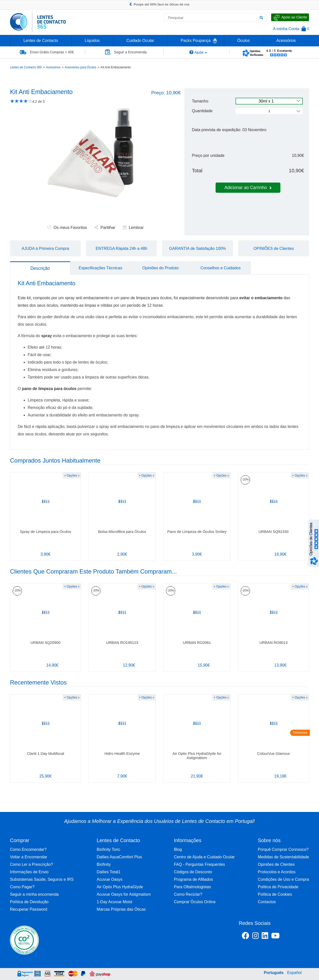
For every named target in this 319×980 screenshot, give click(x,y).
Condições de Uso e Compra (283, 879)
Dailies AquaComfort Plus (119, 857)
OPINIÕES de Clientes (274, 248)
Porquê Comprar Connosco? (283, 849)
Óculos (243, 41)
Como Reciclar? (188, 894)
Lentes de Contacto (41, 41)
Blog (178, 849)
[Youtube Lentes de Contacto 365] (288, 937)
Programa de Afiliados (194, 879)
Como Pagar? (22, 887)
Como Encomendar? (28, 849)
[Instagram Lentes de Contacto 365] (255, 937)
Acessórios (286, 41)
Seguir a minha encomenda (34, 894)
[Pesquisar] (261, 18)
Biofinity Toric (108, 849)
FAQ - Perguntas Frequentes (199, 864)
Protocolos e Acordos (277, 872)
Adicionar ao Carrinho (248, 188)
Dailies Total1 (109, 872)
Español (294, 973)
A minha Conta (286, 29)
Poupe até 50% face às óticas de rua (159, 4)
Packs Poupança (196, 41)
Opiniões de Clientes (276, 864)
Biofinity (104, 864)
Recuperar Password (29, 909)
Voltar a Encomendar (29, 857)
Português (274, 973)
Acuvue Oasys (110, 879)
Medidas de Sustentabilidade (283, 857)
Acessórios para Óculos (81, 67)
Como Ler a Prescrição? (32, 864)
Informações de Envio (29, 872)
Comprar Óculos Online (195, 902)
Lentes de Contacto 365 (26, 67)
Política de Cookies (275, 894)
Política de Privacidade (278, 887)
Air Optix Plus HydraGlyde (120, 887)
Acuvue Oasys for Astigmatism (124, 894)
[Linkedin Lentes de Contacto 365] (265, 937)
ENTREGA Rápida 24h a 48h (121, 248)
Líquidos (92, 41)
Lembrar (133, 228)
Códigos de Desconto (193, 872)
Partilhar (105, 228)
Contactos (267, 902)
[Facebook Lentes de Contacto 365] (245, 937)
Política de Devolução (29, 902)
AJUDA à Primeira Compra (45, 248)
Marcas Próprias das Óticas (121, 909)
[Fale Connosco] (290, 17)
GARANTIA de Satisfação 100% (198, 248)
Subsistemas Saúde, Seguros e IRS (42, 879)
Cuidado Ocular (140, 41)
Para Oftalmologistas (193, 887)
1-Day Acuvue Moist (114, 902)
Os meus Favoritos (67, 228)
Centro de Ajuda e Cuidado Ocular (204, 857)
